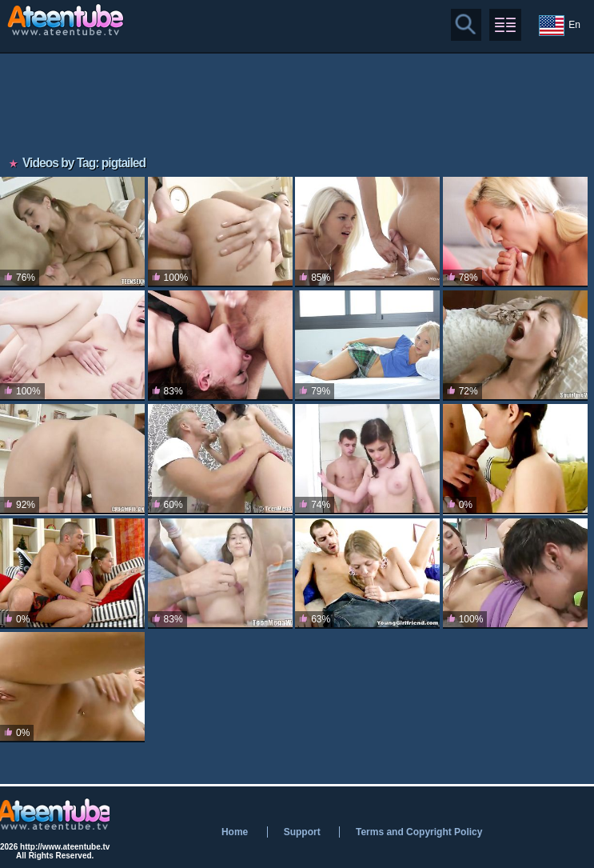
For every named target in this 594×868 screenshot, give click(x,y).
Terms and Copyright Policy (419, 832)
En (560, 26)
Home (235, 832)
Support (302, 832)
